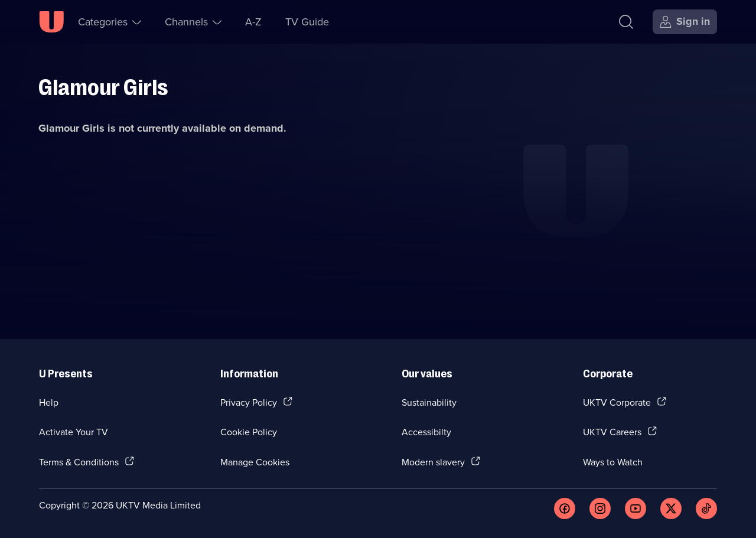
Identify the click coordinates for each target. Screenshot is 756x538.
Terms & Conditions (79, 462)
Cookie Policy (249, 432)
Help (49, 402)
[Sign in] (685, 22)
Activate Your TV (74, 432)
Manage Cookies (255, 462)
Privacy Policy (249, 402)
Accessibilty (426, 432)
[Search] (626, 22)
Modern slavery (433, 462)
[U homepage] (51, 22)
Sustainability (429, 402)
